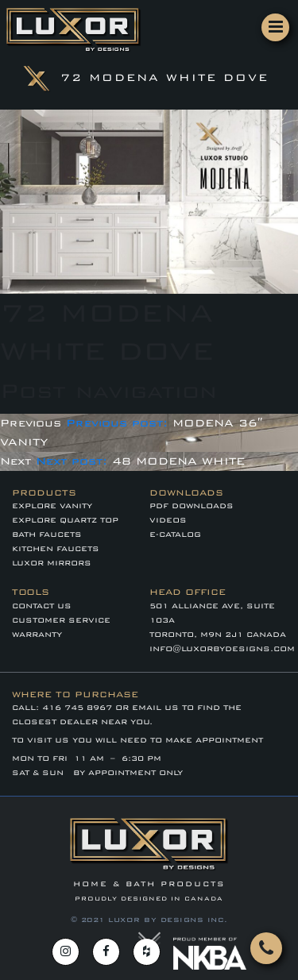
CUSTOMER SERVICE (61, 620)
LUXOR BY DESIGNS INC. (168, 920)
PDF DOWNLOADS (192, 506)
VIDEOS (168, 520)
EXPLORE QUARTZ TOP (65, 520)
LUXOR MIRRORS (52, 563)
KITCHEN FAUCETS (56, 549)
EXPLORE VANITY (52, 506)
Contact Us (42, 606)
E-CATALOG (175, 534)
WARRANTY (37, 635)
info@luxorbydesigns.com (222, 649)
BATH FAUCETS (47, 534)
